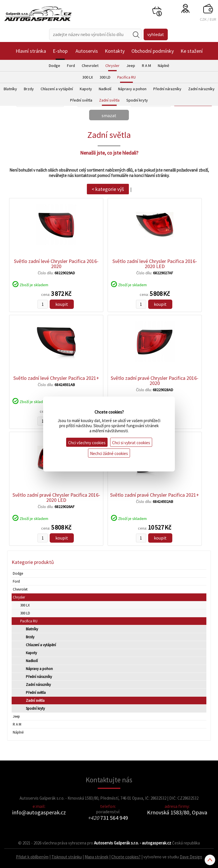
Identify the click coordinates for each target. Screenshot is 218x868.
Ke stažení (192, 51)
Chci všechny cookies (87, 443)
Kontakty (115, 51)
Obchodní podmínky (153, 51)
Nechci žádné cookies (109, 453)
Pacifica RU (126, 77)
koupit (62, 304)
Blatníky (10, 89)
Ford (71, 66)
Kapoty (86, 89)
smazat (109, 115)
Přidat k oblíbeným (32, 857)
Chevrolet (90, 66)
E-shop (60, 51)
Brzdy (29, 89)
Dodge (54, 66)
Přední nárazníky (167, 89)
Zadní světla (109, 100)
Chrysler (112, 66)
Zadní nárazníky (201, 89)
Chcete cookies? (126, 857)
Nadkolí (105, 89)
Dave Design (191, 857)
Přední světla (81, 100)
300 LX (88, 77)
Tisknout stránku (67, 857)
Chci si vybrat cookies (131, 443)
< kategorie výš (108, 189)
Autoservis (87, 51)
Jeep (131, 66)
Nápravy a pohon (132, 89)
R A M (146, 66)
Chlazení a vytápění (57, 89)
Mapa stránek (97, 857)
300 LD (105, 77)
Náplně (163, 66)
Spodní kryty (137, 100)
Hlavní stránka (31, 51)
